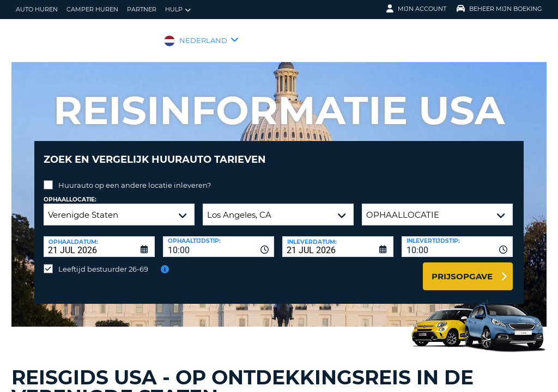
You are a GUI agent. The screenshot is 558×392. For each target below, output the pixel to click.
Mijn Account (416, 9)
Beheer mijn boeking (499, 9)
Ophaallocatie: (70, 191)
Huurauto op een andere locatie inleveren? (135, 177)
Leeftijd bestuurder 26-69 (103, 261)
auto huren (37, 9)
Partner (142, 9)
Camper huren (92, 9)
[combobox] (219, 238)
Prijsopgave (462, 268)
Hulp (178, 10)
